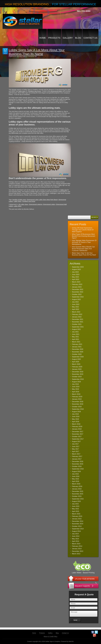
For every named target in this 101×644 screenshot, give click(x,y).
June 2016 (76, 476)
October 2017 (77, 437)
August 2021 (76, 329)
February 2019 (77, 397)
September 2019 (78, 379)
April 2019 (75, 392)
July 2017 (75, 444)
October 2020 (77, 354)
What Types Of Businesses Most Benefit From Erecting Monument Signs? (83, 236)
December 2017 (78, 432)
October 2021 (77, 324)
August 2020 (76, 359)
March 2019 (76, 394)
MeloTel (71, 641)
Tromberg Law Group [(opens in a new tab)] (34, 91)
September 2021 (78, 327)
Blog (78, 38)
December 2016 (78, 461)
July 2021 (75, 332)
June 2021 (76, 334)
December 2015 (78, 491)
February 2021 (77, 344)
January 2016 (77, 489)
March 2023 (76, 282)
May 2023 (75, 277)
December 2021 (78, 319)
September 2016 (78, 469)
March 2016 (76, 484)
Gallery (68, 38)
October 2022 (77, 294)
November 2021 (78, 322)
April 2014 (75, 541)
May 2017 (75, 449)
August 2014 (76, 531)
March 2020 (76, 364)
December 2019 (78, 372)
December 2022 (78, 289)
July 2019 (75, 384)
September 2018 (78, 409)
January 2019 (77, 399)
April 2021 (75, 339)
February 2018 (77, 427)
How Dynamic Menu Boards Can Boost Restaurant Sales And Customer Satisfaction (83, 249)
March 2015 (76, 514)
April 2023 (75, 279)
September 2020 (78, 357)
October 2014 (77, 526)
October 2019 (77, 377)
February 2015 (77, 516)
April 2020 (75, 362)
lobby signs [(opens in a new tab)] (22, 91)
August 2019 (76, 382)
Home (43, 38)
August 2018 (76, 412)
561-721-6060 (84, 11)
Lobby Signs (18, 201)
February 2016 (77, 486)
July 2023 (75, 272)
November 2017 (78, 434)
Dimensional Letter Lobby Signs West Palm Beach (42, 200)
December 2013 (78, 551)
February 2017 (77, 456)
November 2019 (78, 374)
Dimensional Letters (49, 204)
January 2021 (77, 347)
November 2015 (78, 494)
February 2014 (77, 546)
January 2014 (77, 549)
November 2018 (78, 404)
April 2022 (75, 309)
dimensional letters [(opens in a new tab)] (56, 91)
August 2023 (76, 269)
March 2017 (76, 454)
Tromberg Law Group (29, 201)
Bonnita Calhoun (22, 57)
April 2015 (75, 511)
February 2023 (77, 284)
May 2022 (75, 307)
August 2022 (76, 299)
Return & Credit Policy (50, 636)
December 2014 (78, 521)
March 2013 (76, 554)
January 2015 (77, 519)
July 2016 (75, 474)
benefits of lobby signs (19, 200)
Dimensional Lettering (36, 204)
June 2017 (76, 447)
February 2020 (77, 367)
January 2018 (77, 429)
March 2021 (76, 342)
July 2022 (75, 302)
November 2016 (78, 464)
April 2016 (75, 481)
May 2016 (75, 479)
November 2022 (78, 292)
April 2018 (75, 422)
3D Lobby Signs (23, 204)
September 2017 (78, 439)
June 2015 (76, 506)
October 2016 (77, 466)
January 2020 (77, 369)
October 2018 (77, 407)
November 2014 (78, 524)
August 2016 (76, 471)
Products (54, 38)
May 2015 (75, 509)
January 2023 (77, 287)
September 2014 (78, 529)
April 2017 (75, 451)
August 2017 (76, 441)
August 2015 (76, 501)
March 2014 (76, 544)
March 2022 (76, 312)
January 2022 (77, 317)
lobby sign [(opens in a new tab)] (64, 190)
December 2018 (78, 402)
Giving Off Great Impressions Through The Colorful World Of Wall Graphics (83, 230)
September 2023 (78, 267)
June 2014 (76, 536)
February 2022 (77, 314)
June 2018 (76, 417)
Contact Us (90, 38)
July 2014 (75, 534)
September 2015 (78, 499)
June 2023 (76, 274)
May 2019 (75, 389)
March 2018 (76, 424)
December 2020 (78, 349)
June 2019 (76, 387)
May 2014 (75, 539)
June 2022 (76, 304)
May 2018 (75, 419)
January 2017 (77, 459)
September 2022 (78, 297)
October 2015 (77, 496)
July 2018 (75, 414)
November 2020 (78, 352)
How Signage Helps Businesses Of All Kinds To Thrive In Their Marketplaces (84, 242)
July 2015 (75, 504)
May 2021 (75, 337)
